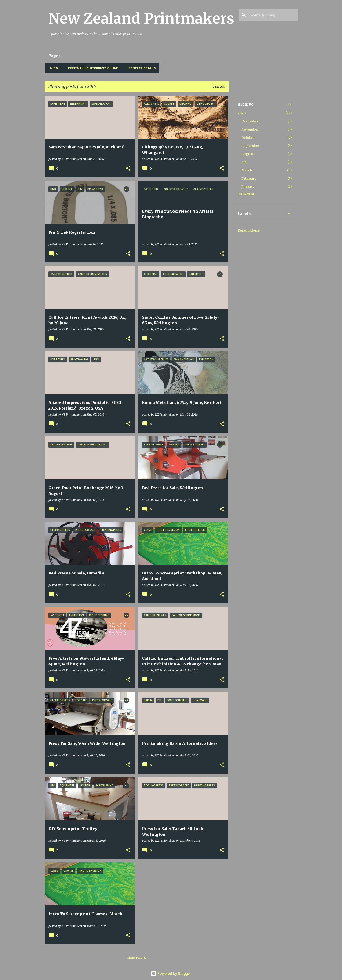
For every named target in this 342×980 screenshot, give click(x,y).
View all (219, 87)
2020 (242, 113)
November (250, 129)
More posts (137, 958)
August (247, 154)
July (244, 162)
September (250, 146)
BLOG (52, 68)
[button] (128, 169)
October (248, 138)
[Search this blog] (273, 15)
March (247, 170)
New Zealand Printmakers (141, 18)
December (250, 121)
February (249, 178)
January (248, 187)
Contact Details (141, 68)
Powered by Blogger (171, 973)
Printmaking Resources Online (92, 68)
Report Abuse (249, 230)
